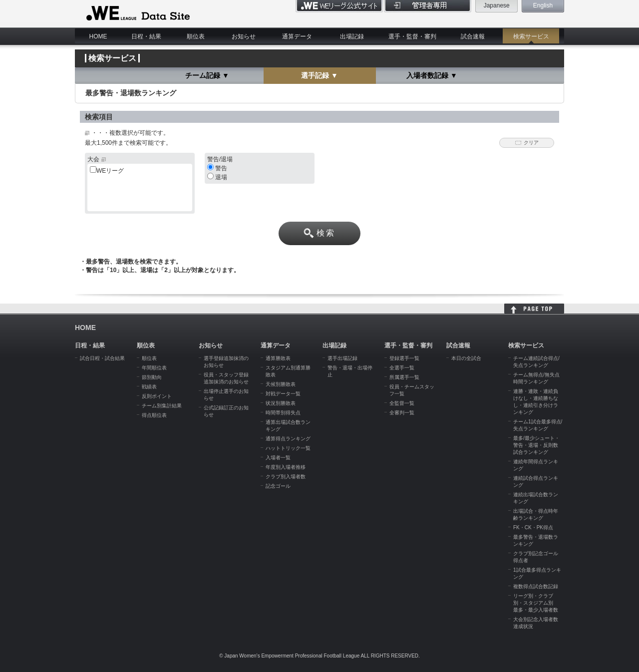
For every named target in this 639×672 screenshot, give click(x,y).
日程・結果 (146, 36)
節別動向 (152, 377)
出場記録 (352, 36)
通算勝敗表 (278, 358)
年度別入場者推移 (286, 467)
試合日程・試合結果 (102, 358)
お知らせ (244, 36)
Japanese (497, 5)
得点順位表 (154, 415)
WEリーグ (110, 171)
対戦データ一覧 (283, 394)
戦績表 (149, 387)
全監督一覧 (402, 403)
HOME (98, 36)
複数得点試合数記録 (536, 586)
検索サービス (531, 36)
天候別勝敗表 (281, 384)
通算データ (297, 36)
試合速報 (473, 36)
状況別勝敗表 (281, 403)
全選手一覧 (402, 368)
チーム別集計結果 (162, 406)
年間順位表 (154, 368)
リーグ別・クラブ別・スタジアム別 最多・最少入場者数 (536, 603)
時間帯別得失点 (283, 413)
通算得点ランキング (288, 439)
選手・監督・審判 (412, 36)
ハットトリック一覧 (288, 448)
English (543, 5)
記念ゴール (278, 486)
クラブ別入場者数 (286, 477)
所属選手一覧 (404, 377)
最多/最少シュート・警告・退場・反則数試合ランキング (536, 445)
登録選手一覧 (404, 358)
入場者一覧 (278, 458)
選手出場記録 (342, 358)
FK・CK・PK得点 (533, 527)
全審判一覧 (402, 413)
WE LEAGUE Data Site (137, 13)
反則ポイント (157, 396)
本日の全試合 (466, 358)
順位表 (196, 36)
